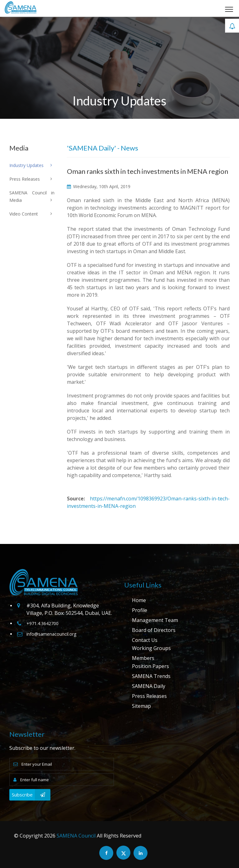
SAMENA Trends (151, 676)
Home (139, 600)
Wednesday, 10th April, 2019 (99, 186)
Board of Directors (154, 630)
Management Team (155, 620)
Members (143, 658)
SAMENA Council (76, 836)
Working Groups (151, 648)
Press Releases (149, 696)
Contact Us (145, 640)
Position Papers (150, 666)
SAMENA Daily (149, 686)
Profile (140, 610)
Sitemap (141, 706)
